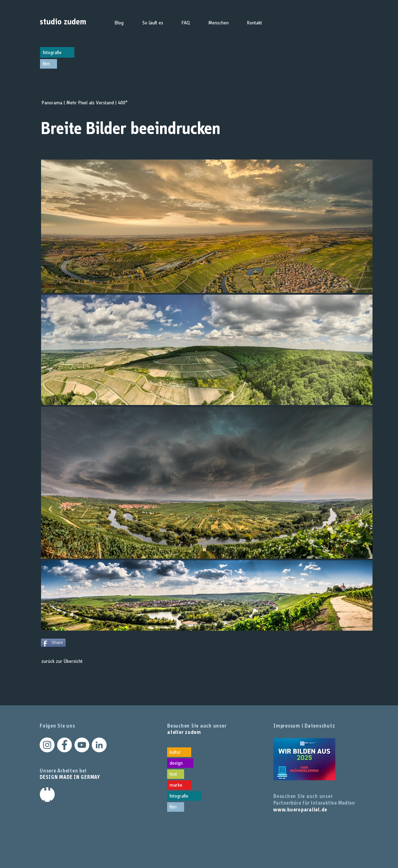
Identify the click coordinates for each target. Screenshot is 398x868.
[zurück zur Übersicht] (62, 661)
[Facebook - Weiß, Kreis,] (64, 745)
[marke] (179, 785)
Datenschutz (320, 726)
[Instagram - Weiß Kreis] (47, 745)
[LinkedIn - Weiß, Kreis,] (99, 745)
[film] (49, 64)
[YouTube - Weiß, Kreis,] (82, 745)
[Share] (53, 643)
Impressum (287, 726)
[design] (180, 763)
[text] (176, 774)
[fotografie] (57, 52)
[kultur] (179, 752)
